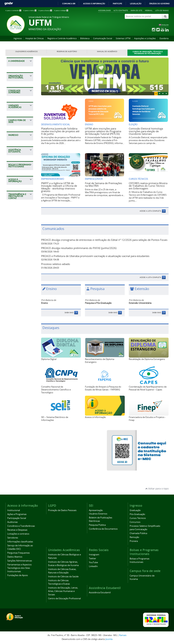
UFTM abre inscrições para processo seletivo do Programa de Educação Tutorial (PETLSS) (103, 131)
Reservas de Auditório (67, 51)
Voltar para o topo (157, 489)
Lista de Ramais (162, 10)
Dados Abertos (15, 557)
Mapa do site (136, 10)
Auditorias (12, 522)
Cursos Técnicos (138, 518)
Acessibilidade (105, 10)
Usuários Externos (98, 514)
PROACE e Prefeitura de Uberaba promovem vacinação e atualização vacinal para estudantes (95, 256)
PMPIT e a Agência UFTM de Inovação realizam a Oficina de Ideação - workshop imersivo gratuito (59, 187)
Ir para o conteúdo (14, 10)
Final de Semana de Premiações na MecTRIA (103, 184)
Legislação (136, 4)
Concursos (135, 522)
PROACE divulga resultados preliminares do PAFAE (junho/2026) (79, 248)
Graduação (135, 510)
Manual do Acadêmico (107, 51)
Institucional (14, 510)
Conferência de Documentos (103, 529)
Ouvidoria (164, 38)
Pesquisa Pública (97, 525)
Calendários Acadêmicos (26, 51)
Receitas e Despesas (17, 530)
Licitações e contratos (18, 534)
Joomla (109, 639)
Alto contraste (121, 10)
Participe (118, 4)
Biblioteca (85, 38)
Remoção (134, 537)
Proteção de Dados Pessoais (62, 510)
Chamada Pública (138, 533)
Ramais (123, 635)
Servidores (13, 538)
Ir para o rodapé (61, 10)
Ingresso (18, 38)
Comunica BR (69, 4)
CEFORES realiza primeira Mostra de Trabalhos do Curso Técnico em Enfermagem (148, 186)
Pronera (134, 541)
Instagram (94, 555)
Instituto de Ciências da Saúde (63, 577)
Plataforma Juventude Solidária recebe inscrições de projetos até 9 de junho (60, 131)
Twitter (92, 558)
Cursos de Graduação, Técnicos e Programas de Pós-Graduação (148, 53)
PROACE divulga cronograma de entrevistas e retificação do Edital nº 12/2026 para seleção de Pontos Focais (104, 240)
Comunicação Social (103, 38)
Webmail (149, 10)
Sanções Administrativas (20, 561)
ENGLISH (165, 25)
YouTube (93, 562)
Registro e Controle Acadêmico (62, 38)
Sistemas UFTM (123, 38)
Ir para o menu (30, 10)
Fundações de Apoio (18, 575)
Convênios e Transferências (21, 526)
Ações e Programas (17, 514)
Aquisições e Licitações (145, 38)
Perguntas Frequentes (19, 553)
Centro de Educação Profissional (64, 598)
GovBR (9, 3)
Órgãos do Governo (159, 4)
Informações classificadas (20, 542)
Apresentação (96, 510)
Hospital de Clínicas (35, 38)
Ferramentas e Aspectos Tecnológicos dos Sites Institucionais (19, 568)
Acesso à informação (94, 4)
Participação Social (17, 518)
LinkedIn (93, 566)
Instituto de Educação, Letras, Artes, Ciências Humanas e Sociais (63, 591)
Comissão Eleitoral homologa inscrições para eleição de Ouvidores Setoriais (146, 131)
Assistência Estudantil (100, 593)
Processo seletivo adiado (56, 264)
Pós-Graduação (137, 514)
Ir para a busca (45, 10)
